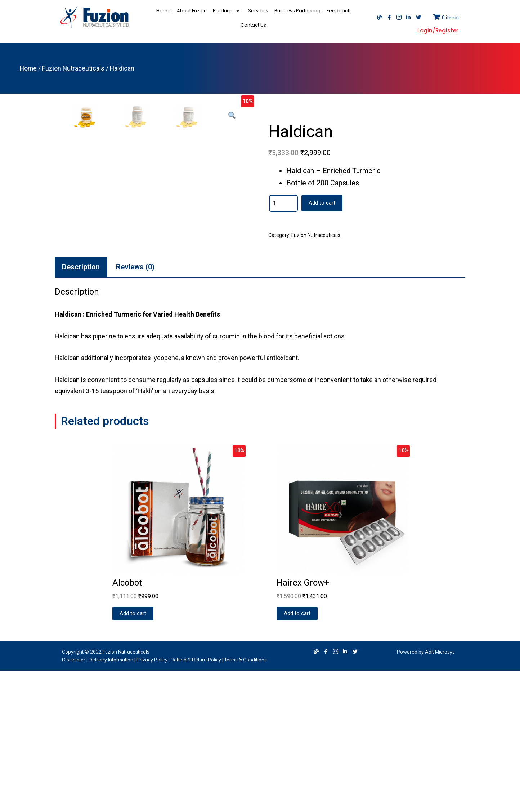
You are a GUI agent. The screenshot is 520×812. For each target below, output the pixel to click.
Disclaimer (74, 800)
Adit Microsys (440, 793)
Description (81, 408)
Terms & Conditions (246, 800)
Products (212, 18)
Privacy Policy (152, 800)
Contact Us (351, 18)
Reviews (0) (135, 408)
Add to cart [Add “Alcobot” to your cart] (133, 754)
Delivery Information (111, 800)
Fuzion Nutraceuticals (73, 68)
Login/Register (438, 30)
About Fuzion (177, 18)
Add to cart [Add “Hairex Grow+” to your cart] (297, 754)
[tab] (81, 408)
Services (242, 18)
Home (150, 18)
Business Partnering (281, 18)
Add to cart (322, 203)
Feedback (321, 18)
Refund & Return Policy (196, 800)
